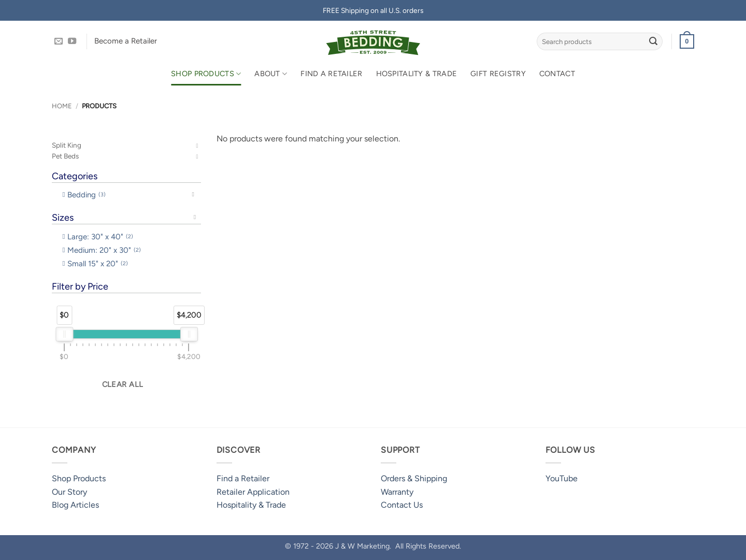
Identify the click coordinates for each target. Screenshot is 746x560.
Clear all (123, 384)
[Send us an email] (59, 41)
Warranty (397, 492)
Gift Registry (498, 74)
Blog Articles (75, 505)
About (271, 74)
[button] (687, 41)
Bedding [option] (87, 195)
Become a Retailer (126, 41)
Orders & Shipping (414, 478)
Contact (557, 74)
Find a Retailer (331, 74)
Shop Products (206, 74)
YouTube (562, 478)
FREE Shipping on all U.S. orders (373, 10)
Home (62, 106)
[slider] (64, 334)
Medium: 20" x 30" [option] (104, 250)
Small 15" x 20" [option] (98, 264)
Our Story (69, 492)
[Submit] (653, 41)
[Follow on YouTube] (72, 41)
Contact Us (402, 505)
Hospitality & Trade (417, 74)
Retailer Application (253, 492)
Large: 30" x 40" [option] (100, 237)
